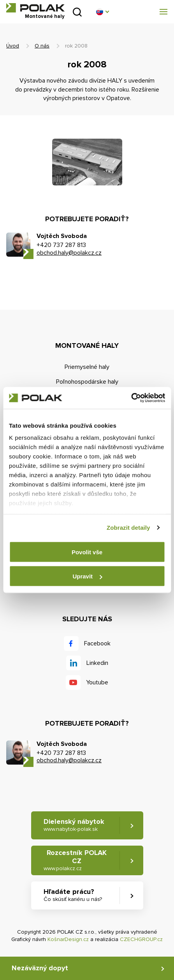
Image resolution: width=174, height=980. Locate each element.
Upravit (87, 576)
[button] (102, 12)
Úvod (13, 46)
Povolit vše (87, 552)
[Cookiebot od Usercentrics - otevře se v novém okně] (131, 398)
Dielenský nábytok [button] (74, 825)
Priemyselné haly (87, 367)
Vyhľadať (77, 12)
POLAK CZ (35, 8)
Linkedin (97, 663)
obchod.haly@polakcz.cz (69, 253)
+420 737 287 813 (61, 245)
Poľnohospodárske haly (87, 382)
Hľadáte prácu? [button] (73, 895)
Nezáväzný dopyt (40, 968)
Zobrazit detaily (128, 528)
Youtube (97, 682)
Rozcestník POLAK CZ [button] (75, 860)
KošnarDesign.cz (68, 939)
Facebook (97, 643)
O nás (42, 46)
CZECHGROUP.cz (141, 939)
